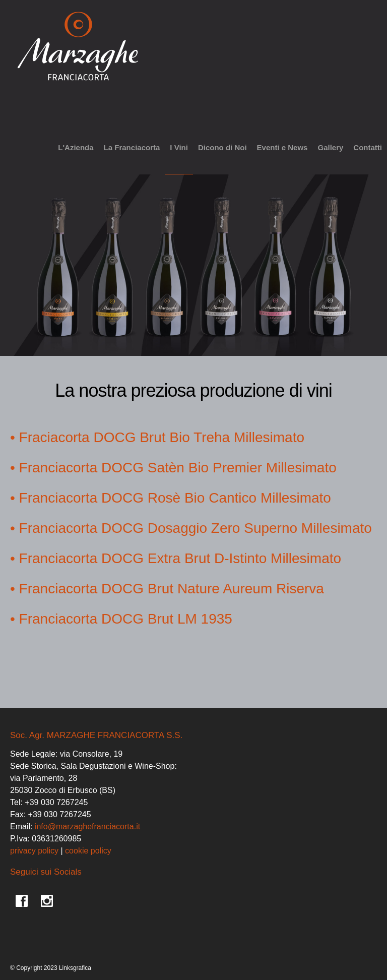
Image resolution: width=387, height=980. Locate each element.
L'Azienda (76, 147)
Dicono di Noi (222, 147)
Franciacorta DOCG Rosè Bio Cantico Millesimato (175, 498)
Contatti (368, 147)
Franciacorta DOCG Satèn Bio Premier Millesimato (178, 468)
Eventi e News (282, 147)
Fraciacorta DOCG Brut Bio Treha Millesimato (162, 437)
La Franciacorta (132, 147)
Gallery (330, 147)
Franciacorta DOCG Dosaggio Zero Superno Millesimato (196, 528)
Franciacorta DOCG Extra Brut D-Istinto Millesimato (180, 558)
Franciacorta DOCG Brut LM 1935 (126, 619)
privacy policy (34, 851)
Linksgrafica (75, 968)
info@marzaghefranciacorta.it (87, 826)
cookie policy (88, 851)
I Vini (179, 147)
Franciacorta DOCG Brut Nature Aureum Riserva (172, 589)
